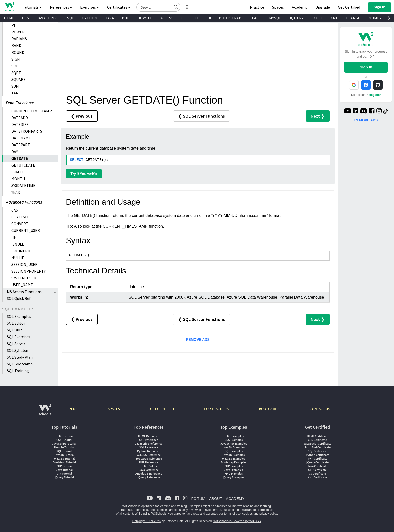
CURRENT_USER (26, 230)
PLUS (73, 409)
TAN (15, 93)
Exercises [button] (90, 7)
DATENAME (21, 138)
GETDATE (20, 158)
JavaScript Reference (149, 443)
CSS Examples (234, 440)
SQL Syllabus (18, 350)
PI (13, 25)
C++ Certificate (317, 470)
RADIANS (19, 39)
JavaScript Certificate (317, 443)
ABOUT (216, 498)
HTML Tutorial (64, 436)
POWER (18, 32)
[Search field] (158, 7)
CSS (26, 18)
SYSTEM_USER (24, 278)
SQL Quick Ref (19, 298)
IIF (14, 237)
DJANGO (353, 18)
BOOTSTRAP (230, 18)
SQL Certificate (317, 451)
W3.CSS (167, 18)
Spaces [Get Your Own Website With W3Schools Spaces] (278, 7)
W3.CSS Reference (149, 455)
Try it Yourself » (84, 174)
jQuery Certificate (317, 462)
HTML (9, 18)
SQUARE (18, 79)
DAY (15, 152)
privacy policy (268, 514)
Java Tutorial (64, 470)
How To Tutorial (64, 447)
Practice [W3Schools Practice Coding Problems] (257, 7)
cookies (248, 514)
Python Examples (234, 455)
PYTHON (90, 18)
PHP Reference (149, 462)
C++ (195, 18)
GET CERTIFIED (162, 409)
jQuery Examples (234, 477)
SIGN (16, 59)
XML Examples (234, 474)
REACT (255, 18)
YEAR (16, 192)
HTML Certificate (317, 436)
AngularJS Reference (149, 474)
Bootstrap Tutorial (64, 462)
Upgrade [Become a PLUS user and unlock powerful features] (323, 7)
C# (209, 18)
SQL (71, 18)
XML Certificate (317, 477)
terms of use (232, 514)
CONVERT (20, 224)
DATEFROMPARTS (27, 131)
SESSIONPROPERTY (29, 271)
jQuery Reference (149, 477)
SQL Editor (16, 323)
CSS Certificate (317, 440)
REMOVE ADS (198, 340)
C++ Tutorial (64, 474)
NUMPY (375, 18)
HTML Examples (234, 436)
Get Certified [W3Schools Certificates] (349, 7)
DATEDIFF (20, 124)
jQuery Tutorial (64, 477)
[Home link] (9, 7)
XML (334, 18)
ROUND (18, 52)
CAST (16, 210)
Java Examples (234, 470)
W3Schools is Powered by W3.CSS (237, 521)
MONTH (18, 179)
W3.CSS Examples (234, 458)
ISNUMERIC (21, 251)
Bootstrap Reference (149, 458)
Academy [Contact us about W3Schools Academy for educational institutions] (300, 7)
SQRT (16, 73)
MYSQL (275, 18)
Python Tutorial (64, 455)
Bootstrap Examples (234, 462)
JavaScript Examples (234, 443)
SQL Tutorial (64, 451)
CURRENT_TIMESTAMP (32, 111)
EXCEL (317, 18)
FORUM (198, 498)
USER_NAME (22, 285)
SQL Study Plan (20, 357)
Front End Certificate (317, 447)
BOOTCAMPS (269, 409)
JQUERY (296, 18)
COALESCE (20, 217)
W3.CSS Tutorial (64, 458)
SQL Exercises (18, 337)
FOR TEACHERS (216, 409)
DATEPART (21, 145)
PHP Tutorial (64, 466)
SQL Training (18, 371)
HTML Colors (149, 466)
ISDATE (18, 172)
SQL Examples (19, 316)
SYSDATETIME (23, 185)
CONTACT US (320, 409)
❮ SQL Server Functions (202, 116)
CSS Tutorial (64, 440)
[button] (176, 7)
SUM (15, 86)
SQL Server (16, 344)
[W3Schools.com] (45, 412)
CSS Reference (149, 440)
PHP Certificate (317, 458)
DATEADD (20, 118)
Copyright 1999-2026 (146, 521)
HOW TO (145, 18)
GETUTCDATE (23, 165)
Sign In (366, 67)
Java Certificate (317, 466)
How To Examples (234, 447)
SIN (14, 66)
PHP (126, 18)
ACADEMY (235, 498)
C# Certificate (317, 474)
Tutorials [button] (32, 7)
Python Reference (149, 451)
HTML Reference (149, 436)
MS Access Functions (24, 292)
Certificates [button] (119, 7)
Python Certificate (317, 455)
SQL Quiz (14, 330)
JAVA (110, 18)
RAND (16, 45)
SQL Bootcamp (20, 364)
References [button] (61, 7)
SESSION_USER (24, 264)
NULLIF (18, 258)
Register (375, 95)
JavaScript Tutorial (64, 443)
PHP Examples (234, 466)
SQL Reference (149, 447)
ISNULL (18, 244)
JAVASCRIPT (48, 18)
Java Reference (149, 470)
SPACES (114, 409)
